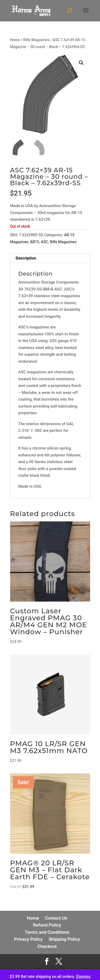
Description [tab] (26, 258)
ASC (44, 242)
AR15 (35, 242)
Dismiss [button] (83, 977)
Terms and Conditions (47, 932)
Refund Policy (47, 925)
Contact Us (56, 918)
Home (15, 40)
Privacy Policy (28, 939)
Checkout (47, 946)
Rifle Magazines (36, 40)
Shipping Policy (64, 939)
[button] (81, 63)
